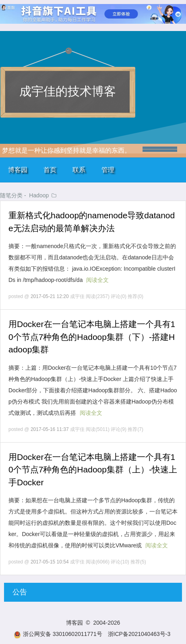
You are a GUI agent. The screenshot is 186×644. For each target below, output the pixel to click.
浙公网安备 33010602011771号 (58, 634)
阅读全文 (97, 280)
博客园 (18, 170)
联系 (79, 170)
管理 (108, 170)
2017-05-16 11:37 (50, 429)
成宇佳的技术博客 (68, 91)
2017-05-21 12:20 (50, 296)
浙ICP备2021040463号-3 (139, 634)
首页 (50, 170)
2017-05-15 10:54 (50, 562)
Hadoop (39, 195)
